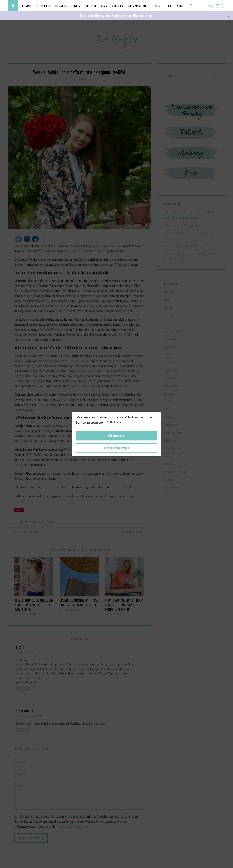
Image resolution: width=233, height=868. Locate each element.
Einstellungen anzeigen (116, 448)
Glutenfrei (92, 6)
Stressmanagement (140, 6)
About (184, 6)
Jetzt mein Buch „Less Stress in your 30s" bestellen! (117, 15)
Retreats (160, 6)
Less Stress (63, 6)
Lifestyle (27, 6)
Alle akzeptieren (117, 436)
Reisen (106, 6)
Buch (173, 6)
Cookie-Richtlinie (115, 422)
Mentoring (120, 6)
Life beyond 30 (44, 6)
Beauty (78, 6)
